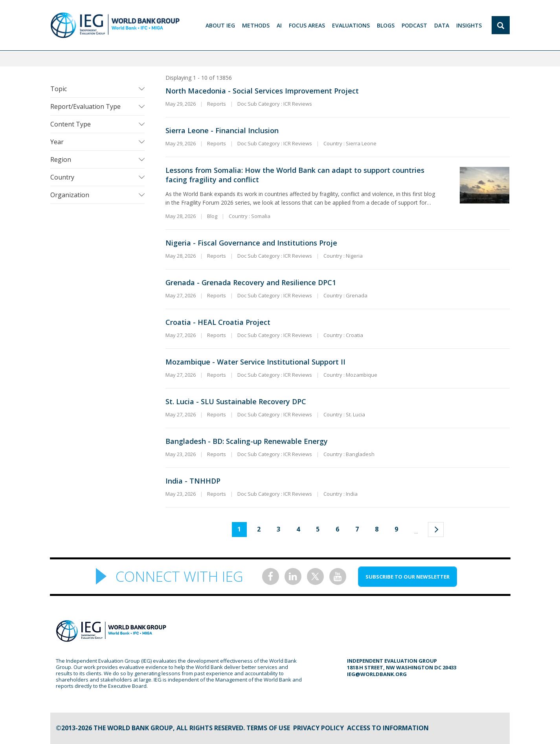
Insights (469, 25)
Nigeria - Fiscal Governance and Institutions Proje (251, 243)
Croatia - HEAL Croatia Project (218, 322)
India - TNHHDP (193, 481)
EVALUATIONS (351, 25)
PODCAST (414, 25)
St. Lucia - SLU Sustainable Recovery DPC (236, 401)
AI (279, 25)
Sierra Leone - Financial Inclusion (222, 130)
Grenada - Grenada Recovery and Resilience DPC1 (251, 282)
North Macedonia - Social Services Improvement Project (262, 91)
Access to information (388, 728)
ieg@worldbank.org (377, 674)
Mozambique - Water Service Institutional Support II (255, 362)
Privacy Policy (319, 728)
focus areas (307, 25)
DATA (442, 25)
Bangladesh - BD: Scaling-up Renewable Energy (247, 441)
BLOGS (386, 25)
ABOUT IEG (220, 25)
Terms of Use (268, 728)
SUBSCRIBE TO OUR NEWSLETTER (408, 577)
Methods (256, 25)
